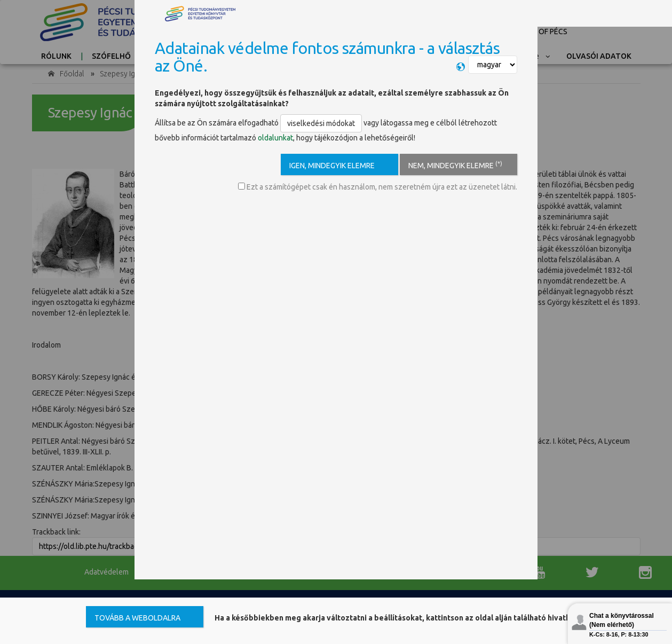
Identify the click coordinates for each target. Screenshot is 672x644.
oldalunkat (275, 138)
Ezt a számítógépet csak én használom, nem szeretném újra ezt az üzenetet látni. (378, 187)
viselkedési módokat (321, 123)
